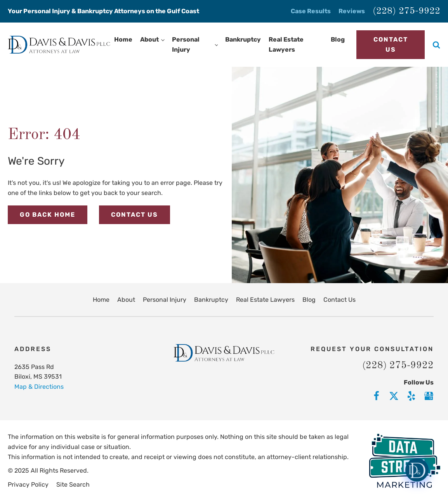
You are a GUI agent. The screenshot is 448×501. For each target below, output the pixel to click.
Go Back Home (48, 215)
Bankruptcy (243, 39)
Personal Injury (186, 44)
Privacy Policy (28, 484)
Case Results (311, 11)
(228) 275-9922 (406, 11)
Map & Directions (39, 387)
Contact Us (391, 44)
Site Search (73, 484)
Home (123, 39)
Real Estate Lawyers (286, 44)
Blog (338, 39)
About (149, 39)
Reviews (352, 11)
